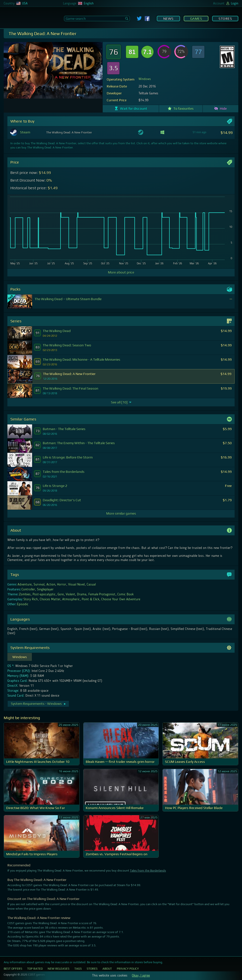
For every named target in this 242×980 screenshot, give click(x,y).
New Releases (59, 969)
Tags (78, 969)
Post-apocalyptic (44, 594)
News (168, 19)
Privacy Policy (128, 969)
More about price (121, 272)
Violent (70, 594)
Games (196, 19)
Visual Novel (76, 584)
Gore (61, 594)
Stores (225, 19)
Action (51, 584)
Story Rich (31, 599)
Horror (62, 584)
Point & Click (91, 599)
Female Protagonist (102, 594)
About (107, 969)
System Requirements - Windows (39, 704)
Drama (82, 594)
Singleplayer (45, 589)
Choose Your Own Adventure (121, 599)
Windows (145, 79)
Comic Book (125, 594)
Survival (39, 584)
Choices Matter (50, 599)
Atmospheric (71, 599)
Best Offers (13, 969)
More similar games (121, 513)
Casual (91, 584)
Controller (28, 589)
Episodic (23, 604)
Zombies (25, 594)
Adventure (25, 584)
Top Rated (35, 969)
